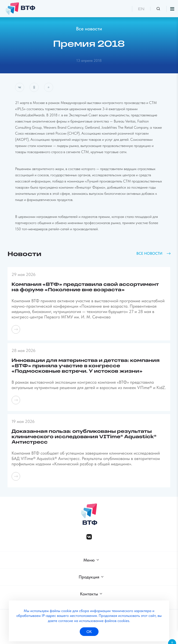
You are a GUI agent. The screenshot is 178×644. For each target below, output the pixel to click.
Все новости (89, 29)
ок (89, 632)
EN (141, 9)
